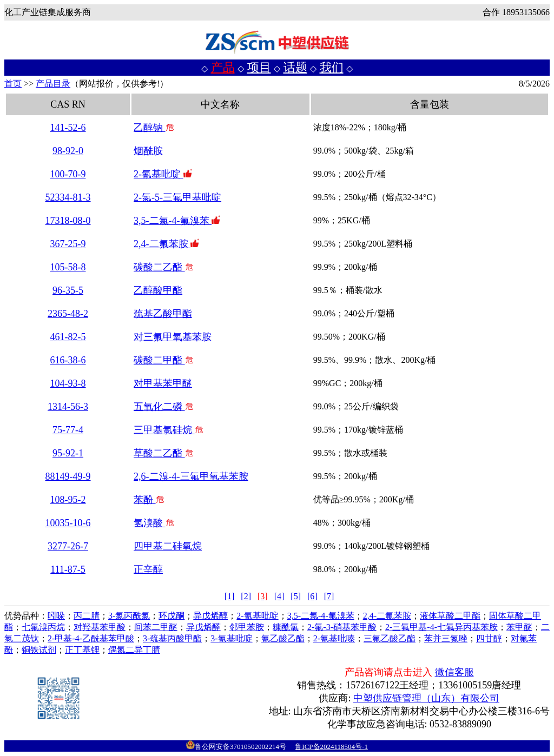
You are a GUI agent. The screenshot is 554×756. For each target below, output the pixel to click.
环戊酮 (172, 616)
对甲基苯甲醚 (163, 383)
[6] (312, 596)
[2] (246, 596)
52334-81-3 (68, 197)
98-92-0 (68, 151)
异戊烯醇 (210, 616)
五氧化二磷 (164, 407)
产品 (223, 67)
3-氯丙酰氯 (129, 616)
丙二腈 (87, 616)
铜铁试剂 (39, 650)
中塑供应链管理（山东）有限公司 (426, 698)
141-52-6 (68, 128)
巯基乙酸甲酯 (163, 314)
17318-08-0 (68, 221)
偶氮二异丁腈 (134, 650)
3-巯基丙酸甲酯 (172, 638)
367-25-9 (68, 244)
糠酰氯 (286, 627)
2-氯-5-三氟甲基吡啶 (177, 197)
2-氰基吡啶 (163, 174)
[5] (296, 596)
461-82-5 (68, 337)
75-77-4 (68, 430)
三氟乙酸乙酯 (390, 638)
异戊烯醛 (203, 627)
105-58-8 (68, 267)
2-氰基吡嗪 (334, 638)
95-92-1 (68, 453)
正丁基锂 (82, 650)
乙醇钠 (154, 128)
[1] (230, 596)
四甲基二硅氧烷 (168, 546)
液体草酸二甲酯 (450, 616)
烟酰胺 (148, 151)
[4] (279, 596)
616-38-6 (68, 360)
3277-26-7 (68, 546)
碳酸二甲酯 (164, 360)
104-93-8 (68, 383)
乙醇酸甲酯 (158, 290)
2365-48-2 (68, 314)
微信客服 (454, 672)
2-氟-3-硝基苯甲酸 (342, 627)
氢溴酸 (154, 523)
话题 (295, 67)
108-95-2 (68, 500)
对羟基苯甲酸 (100, 627)
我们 (332, 67)
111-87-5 (68, 569)
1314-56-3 (68, 407)
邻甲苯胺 (247, 627)
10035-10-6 (68, 523)
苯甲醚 (519, 627)
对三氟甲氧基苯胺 (173, 337)
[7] (329, 596)
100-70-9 (68, 174)
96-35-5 (68, 290)
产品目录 (53, 84)
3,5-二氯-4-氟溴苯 (177, 221)
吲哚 (56, 616)
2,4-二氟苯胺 (166, 244)
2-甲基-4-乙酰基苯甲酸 (91, 638)
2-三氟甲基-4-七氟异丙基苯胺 (441, 627)
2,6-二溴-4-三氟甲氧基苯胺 (191, 476)
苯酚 (149, 500)
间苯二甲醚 (156, 627)
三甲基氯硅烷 (169, 430)
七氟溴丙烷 (43, 627)
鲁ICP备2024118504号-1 (331, 747)
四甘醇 (489, 638)
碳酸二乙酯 (164, 267)
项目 (259, 67)
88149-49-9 (68, 476)
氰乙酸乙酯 (283, 638)
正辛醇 (148, 569)
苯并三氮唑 (446, 638)
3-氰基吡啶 (231, 638)
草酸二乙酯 (164, 453)
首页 (13, 84)
